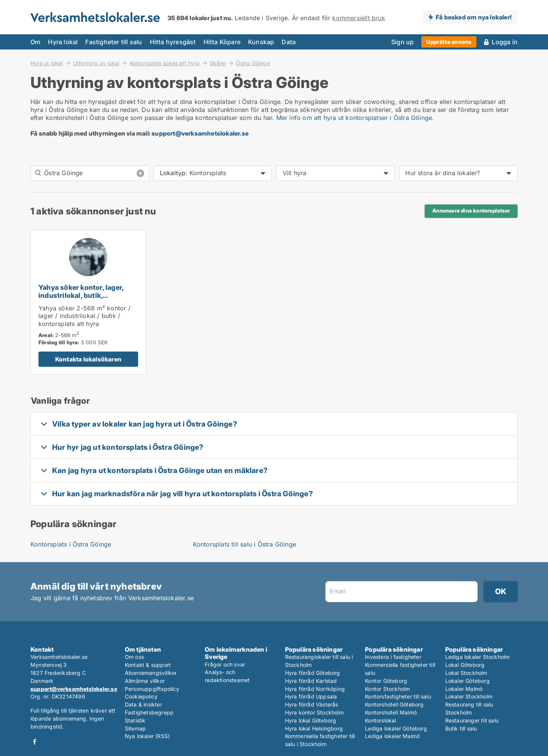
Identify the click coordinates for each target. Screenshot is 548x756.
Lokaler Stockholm (469, 696)
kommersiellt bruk (358, 18)
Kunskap (261, 42)
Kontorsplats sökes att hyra (165, 63)
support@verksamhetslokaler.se (200, 133)
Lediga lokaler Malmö (392, 736)
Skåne (218, 63)
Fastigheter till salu (114, 42)
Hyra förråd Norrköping (315, 689)
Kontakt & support (148, 665)
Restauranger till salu (472, 720)
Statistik (135, 720)
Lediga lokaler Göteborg (396, 728)
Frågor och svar (225, 664)
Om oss (134, 657)
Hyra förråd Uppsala (311, 696)
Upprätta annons (449, 42)
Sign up (402, 42)
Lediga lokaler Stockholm (478, 657)
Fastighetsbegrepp (149, 712)
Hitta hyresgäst (173, 42)
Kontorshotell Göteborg (394, 704)
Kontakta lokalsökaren (88, 359)
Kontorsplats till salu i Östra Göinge (245, 544)
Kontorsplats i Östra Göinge (71, 544)
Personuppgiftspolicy (152, 689)
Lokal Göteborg (465, 665)
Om (35, 42)
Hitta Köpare (222, 42)
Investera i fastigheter (393, 657)
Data (289, 42)
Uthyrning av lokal (96, 63)
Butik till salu (461, 728)
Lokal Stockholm (466, 673)
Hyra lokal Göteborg (311, 720)
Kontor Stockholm (387, 689)
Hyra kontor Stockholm (314, 712)
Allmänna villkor (145, 681)
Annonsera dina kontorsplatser (471, 211)
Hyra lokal (63, 42)
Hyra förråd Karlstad (311, 681)
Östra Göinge (253, 63)
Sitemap (135, 728)
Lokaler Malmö (464, 689)
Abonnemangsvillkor (151, 673)
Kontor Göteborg (386, 681)
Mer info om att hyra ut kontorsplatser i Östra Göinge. (355, 118)
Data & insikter (143, 704)
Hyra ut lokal (47, 63)
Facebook (35, 742)
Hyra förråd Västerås (312, 704)
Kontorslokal (380, 720)
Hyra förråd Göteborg (313, 673)
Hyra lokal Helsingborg (314, 728)
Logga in (505, 42)
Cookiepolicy (141, 696)
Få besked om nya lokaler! (474, 17)
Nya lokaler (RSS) (147, 736)
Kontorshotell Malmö (391, 712)
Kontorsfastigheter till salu (398, 696)
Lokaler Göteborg (468, 681)
